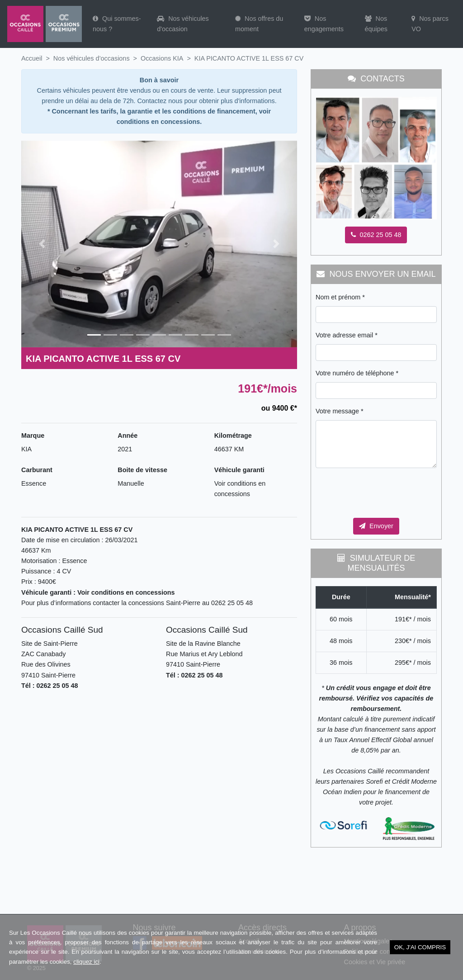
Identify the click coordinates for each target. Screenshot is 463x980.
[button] (42, 244)
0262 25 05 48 (376, 235)
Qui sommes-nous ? (117, 24)
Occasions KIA (162, 58)
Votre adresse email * (347, 335)
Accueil (32, 58)
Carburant (37, 470)
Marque (33, 436)
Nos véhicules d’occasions (92, 58)
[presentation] (384, 493)
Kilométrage (233, 436)
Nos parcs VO (430, 24)
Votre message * (340, 411)
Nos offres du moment (259, 24)
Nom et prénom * (340, 297)
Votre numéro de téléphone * (357, 373)
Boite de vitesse (142, 470)
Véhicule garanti (239, 470)
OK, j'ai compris (420, 947)
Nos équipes (376, 24)
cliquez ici (86, 962)
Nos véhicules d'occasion (183, 24)
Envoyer (376, 526)
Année (128, 436)
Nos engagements (324, 24)
